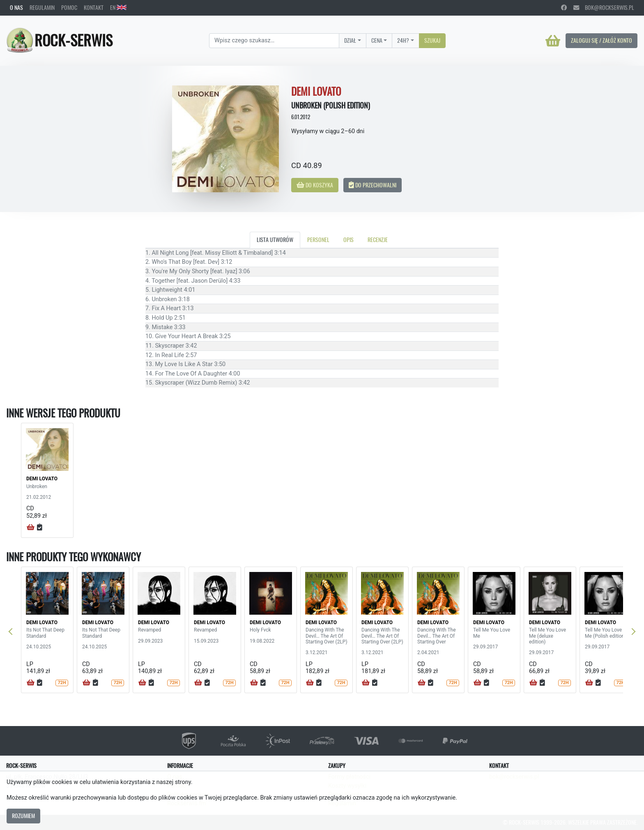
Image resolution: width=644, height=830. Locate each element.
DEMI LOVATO (42, 479)
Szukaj (432, 40)
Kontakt (94, 7)
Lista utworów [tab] (275, 240)
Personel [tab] (318, 240)
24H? (403, 40)
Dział (350, 40)
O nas (16, 7)
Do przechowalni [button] (373, 185)
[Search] (274, 41)
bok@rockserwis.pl (604, 7)
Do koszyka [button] (315, 185)
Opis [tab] (348, 240)
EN (118, 7)
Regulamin (42, 7)
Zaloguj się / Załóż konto (601, 40)
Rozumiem (23, 816)
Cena (377, 40)
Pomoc (69, 7)
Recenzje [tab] (378, 240)
